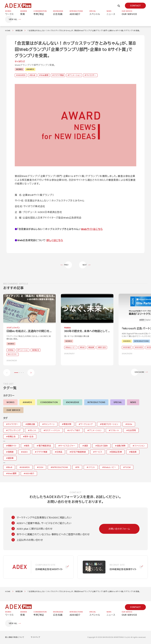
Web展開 (45, 75)
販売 (27, 446)
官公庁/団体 (102, 446)
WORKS (19, 70)
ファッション (139, 446)
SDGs (130, 424)
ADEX (25, 452)
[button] (75, 125)
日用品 (59, 452)
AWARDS (30, 70)
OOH (41, 468)
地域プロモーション (110, 424)
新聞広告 (12, 437)
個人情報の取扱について (15, 638)
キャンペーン (49, 424)
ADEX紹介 (30, 474)
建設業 (11, 458)
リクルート (115, 431)
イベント (92, 468)
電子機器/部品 (45, 446)
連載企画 (31, 424)
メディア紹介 (75, 431)
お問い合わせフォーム (119, 529)
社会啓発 (132, 431)
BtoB (33, 75)
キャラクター (91, 75)
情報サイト (12, 446)
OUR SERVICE (13, 410)
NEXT (85, 265)
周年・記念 (29, 437)
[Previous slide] (7, 373)
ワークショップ (86, 424)
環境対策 (67, 424)
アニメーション (75, 75)
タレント (33, 431)
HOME (8, 31)
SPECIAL (118, 403)
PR (78, 468)
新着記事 (19, 31)
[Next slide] (31, 373)
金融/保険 (121, 446)
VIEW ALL (13, 20)
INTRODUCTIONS (96, 403)
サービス (99, 452)
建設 (86, 446)
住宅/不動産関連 (78, 452)
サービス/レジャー (68, 446)
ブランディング (14, 431)
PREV (66, 265)
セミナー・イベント (53, 431)
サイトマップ (35, 638)
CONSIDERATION (49, 403)
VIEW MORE (139, 372)
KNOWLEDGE (73, 403)
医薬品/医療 (116, 452)
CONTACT (135, 6)
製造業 (134, 452)
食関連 (11, 452)
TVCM (128, 468)
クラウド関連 (59, 75)
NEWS (133, 403)
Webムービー (110, 468)
